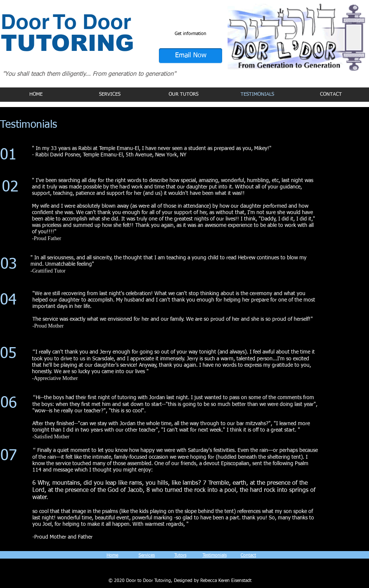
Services (147, 556)
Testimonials (215, 556)
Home (112, 556)
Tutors (180, 556)
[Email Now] (191, 56)
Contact (248, 556)
